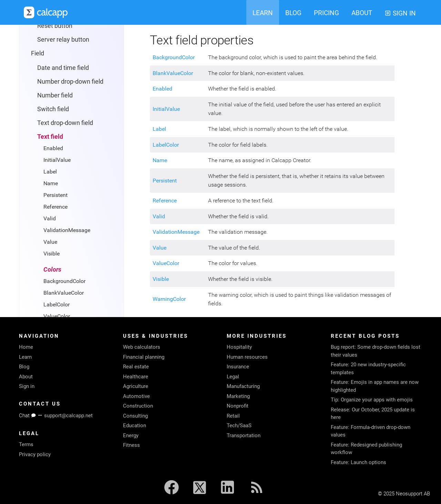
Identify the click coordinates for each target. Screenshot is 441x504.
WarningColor (169, 299)
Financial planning (144, 357)
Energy (131, 435)
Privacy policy (35, 454)
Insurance (238, 367)
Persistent (55, 195)
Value (50, 242)
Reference (55, 207)
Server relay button (63, 39)
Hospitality (239, 347)
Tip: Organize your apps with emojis (372, 400)
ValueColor (57, 316)
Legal (233, 377)
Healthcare (136, 377)
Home (26, 347)
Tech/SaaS (239, 426)
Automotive (136, 396)
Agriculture (136, 386)
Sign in (27, 386)
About (26, 377)
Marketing (238, 396)
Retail (233, 416)
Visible (52, 254)
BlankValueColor (64, 293)
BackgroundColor (64, 281)
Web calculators (142, 347)
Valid (50, 218)
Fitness (131, 445)
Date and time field (63, 68)
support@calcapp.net (68, 416)
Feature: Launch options (358, 462)
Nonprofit (238, 406)
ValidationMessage (67, 230)
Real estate (136, 367)
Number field (55, 95)
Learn (25, 357)
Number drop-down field (70, 81)
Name (51, 183)
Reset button (55, 26)
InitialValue (57, 160)
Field (38, 53)
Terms (26, 444)
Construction (138, 406)
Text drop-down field (65, 123)
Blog (24, 367)
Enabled (53, 148)
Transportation (244, 435)
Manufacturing (243, 386)
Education (135, 426)
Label (50, 172)
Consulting (135, 416)
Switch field (53, 109)
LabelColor (57, 304)
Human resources (247, 357)
